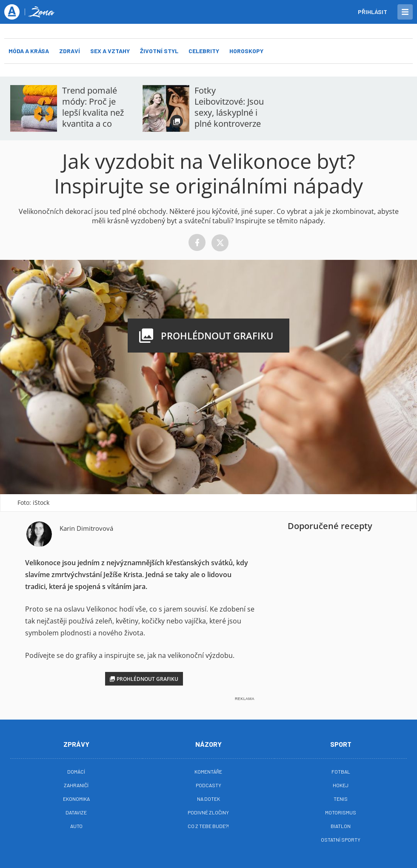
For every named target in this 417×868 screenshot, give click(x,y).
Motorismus (341, 812)
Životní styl (159, 51)
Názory (208, 744)
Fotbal (341, 771)
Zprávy (76, 744)
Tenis (341, 799)
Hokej (341, 785)
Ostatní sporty (341, 840)
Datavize (76, 812)
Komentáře (208, 771)
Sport (341, 744)
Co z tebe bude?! (208, 826)
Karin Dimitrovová (86, 528)
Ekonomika (76, 799)
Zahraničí (76, 785)
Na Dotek (208, 799)
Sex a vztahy (110, 51)
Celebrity (204, 51)
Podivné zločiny (208, 812)
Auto (76, 826)
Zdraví (70, 51)
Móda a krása (29, 51)
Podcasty (208, 785)
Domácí (76, 771)
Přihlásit (373, 12)
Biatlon (341, 826)
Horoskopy (246, 51)
